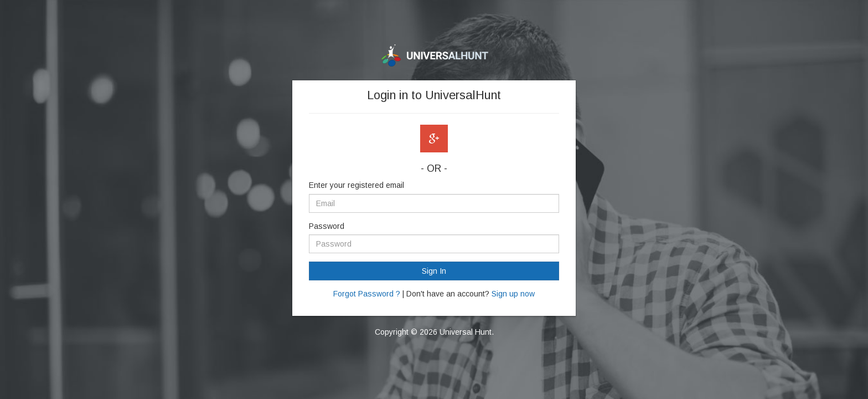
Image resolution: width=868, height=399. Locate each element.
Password (327, 226)
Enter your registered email (356, 185)
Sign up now (513, 294)
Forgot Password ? (367, 294)
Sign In (434, 271)
